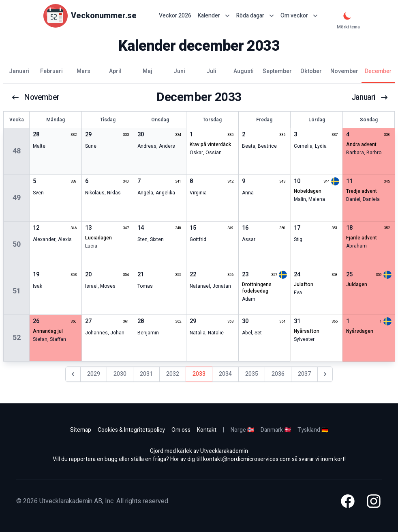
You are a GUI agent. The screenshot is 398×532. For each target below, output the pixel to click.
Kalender (214, 16)
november (36, 97)
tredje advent (362, 191)
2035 (252, 374)
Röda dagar (255, 16)
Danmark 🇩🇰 (276, 430)
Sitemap (81, 430)
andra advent (361, 144)
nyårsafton (307, 331)
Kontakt (207, 430)
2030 (120, 374)
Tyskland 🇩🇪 (313, 430)
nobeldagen (308, 191)
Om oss (181, 430)
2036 (278, 374)
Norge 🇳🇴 (242, 430)
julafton (304, 284)
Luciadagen (98, 238)
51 (17, 291)
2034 (225, 374)
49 (17, 198)
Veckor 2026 (175, 16)
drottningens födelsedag (257, 288)
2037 (304, 374)
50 (17, 244)
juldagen (357, 284)
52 (17, 338)
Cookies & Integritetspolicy (131, 430)
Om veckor (299, 16)
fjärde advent (362, 238)
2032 (173, 374)
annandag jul (48, 331)
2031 (146, 374)
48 (17, 151)
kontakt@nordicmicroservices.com (247, 459)
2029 (94, 374)
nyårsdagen (360, 331)
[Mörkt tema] (347, 16)
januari (369, 97)
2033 (199, 374)
